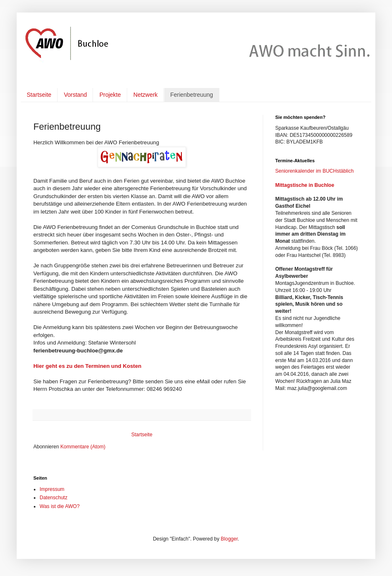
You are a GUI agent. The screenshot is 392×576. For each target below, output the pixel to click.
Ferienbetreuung (192, 95)
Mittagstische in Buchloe (305, 185)
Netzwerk (146, 95)
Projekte (110, 95)
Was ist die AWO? (60, 506)
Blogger (229, 539)
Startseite (39, 95)
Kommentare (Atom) (83, 447)
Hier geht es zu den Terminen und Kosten (87, 366)
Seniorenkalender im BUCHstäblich (314, 171)
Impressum (52, 489)
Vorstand (75, 95)
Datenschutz (54, 498)
